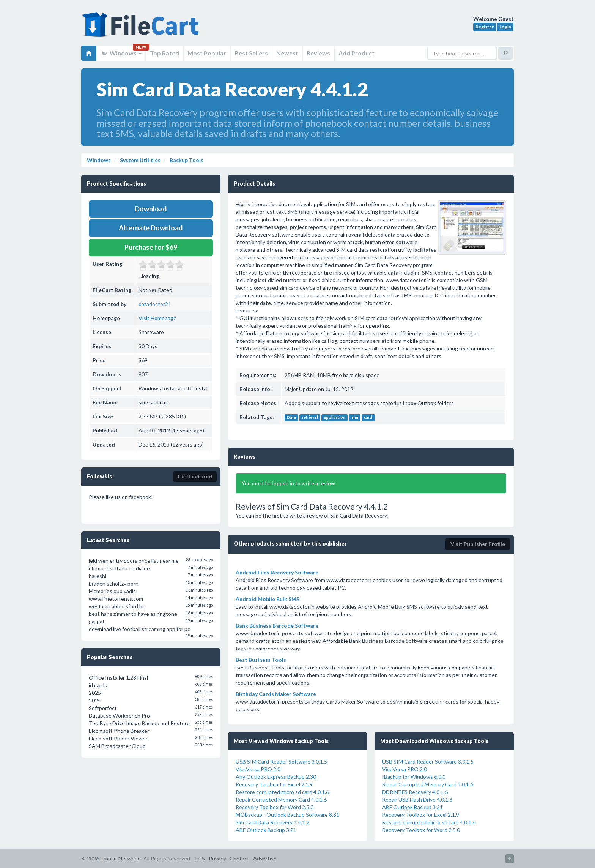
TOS (199, 858)
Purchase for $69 (151, 247)
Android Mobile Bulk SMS (268, 599)
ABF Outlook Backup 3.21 (266, 830)
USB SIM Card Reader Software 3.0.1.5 (281, 761)
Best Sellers (251, 53)
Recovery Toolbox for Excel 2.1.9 (274, 784)
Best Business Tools (261, 660)
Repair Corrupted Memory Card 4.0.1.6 (281, 799)
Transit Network (120, 858)
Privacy (217, 858)
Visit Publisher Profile (478, 544)
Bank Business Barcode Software (277, 626)
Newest (287, 53)
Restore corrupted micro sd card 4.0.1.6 (282, 792)
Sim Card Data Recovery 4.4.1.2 (272, 822)
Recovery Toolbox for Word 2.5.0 (275, 807)
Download (151, 209)
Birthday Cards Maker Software (276, 694)
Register (485, 27)
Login (505, 27)
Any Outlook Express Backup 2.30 (276, 777)
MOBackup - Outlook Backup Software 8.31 (287, 815)
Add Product (357, 53)
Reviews (318, 53)
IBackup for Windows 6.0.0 (414, 777)
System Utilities (140, 160)
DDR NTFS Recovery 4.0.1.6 (415, 792)
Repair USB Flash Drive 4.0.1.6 (417, 799)
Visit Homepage (157, 318)
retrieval (310, 418)
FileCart (142, 28)
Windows (121, 53)
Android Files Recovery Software (277, 572)
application (334, 418)
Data (291, 418)
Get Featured (195, 476)
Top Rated (164, 53)
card (368, 418)
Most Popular (207, 53)
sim (355, 418)
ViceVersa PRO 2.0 (258, 769)
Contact (239, 858)
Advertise (265, 858)
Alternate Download (151, 228)
